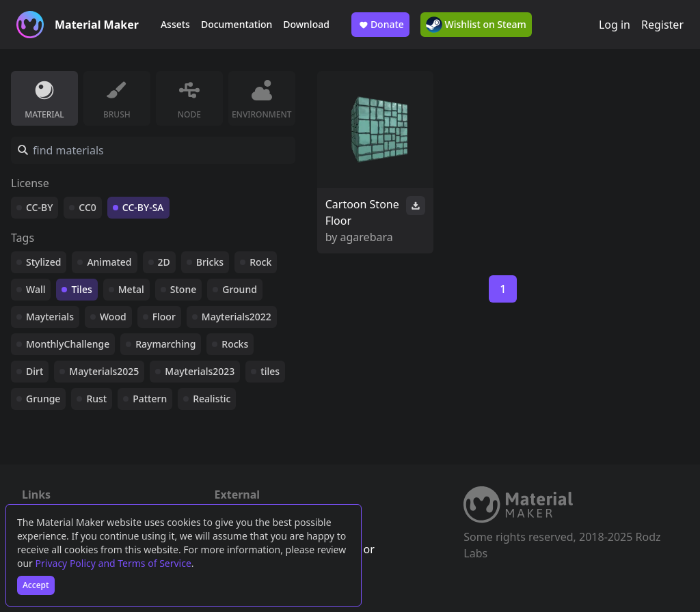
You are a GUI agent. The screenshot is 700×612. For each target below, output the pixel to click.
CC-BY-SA (143, 207)
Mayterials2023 (200, 371)
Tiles (81, 289)
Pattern (150, 399)
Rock (260, 262)
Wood (113, 317)
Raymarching (165, 344)
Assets (175, 24)
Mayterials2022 (237, 317)
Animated (109, 262)
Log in (615, 25)
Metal (131, 289)
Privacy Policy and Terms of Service (113, 563)
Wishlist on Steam (476, 25)
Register (662, 25)
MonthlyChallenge (68, 344)
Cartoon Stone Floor (362, 212)
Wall (36, 289)
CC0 (87, 207)
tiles (270, 371)
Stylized (43, 262)
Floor (164, 317)
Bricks (210, 262)
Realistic (212, 399)
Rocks (235, 344)
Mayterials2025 (104, 371)
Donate (380, 25)
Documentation (237, 24)
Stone (183, 289)
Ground (240, 289)
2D (164, 262)
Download (306, 24)
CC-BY (39, 207)
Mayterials (50, 317)
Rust (96, 399)
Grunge (43, 399)
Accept (36, 585)
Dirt (35, 371)
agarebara (367, 237)
